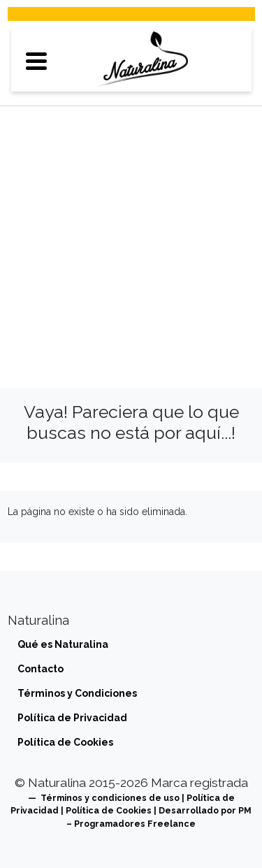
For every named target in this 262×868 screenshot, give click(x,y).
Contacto (41, 669)
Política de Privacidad (72, 718)
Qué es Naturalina (63, 644)
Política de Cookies (65, 742)
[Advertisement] (131, 243)
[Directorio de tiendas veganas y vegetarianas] (143, 60)
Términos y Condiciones (77, 693)
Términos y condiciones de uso (110, 798)
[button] (37, 60)
